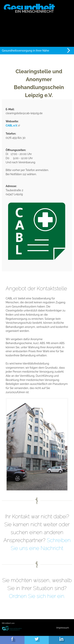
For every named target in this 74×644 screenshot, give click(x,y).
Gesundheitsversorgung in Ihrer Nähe (26, 50)
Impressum (63, 628)
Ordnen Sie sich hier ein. (37, 596)
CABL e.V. (13, 125)
